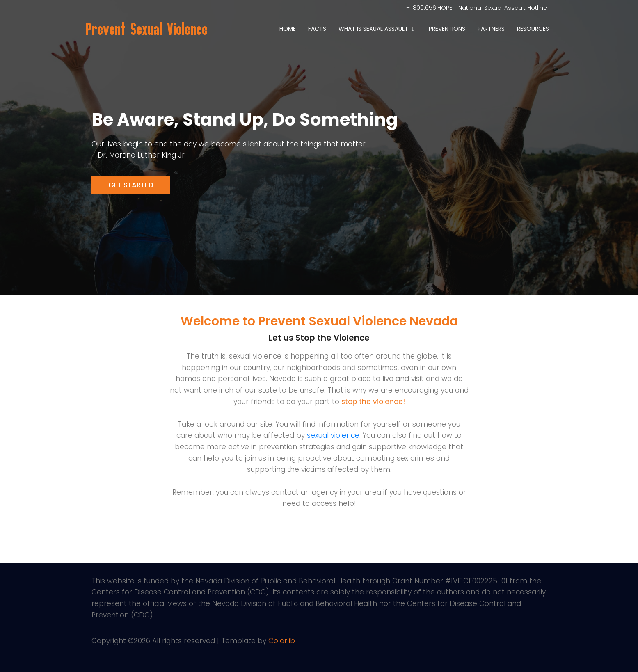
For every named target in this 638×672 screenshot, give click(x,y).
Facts (317, 29)
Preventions (447, 29)
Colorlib (282, 641)
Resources (533, 29)
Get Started (131, 185)
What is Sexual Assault (373, 29)
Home (288, 29)
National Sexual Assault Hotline (503, 8)
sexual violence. (334, 435)
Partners (491, 29)
